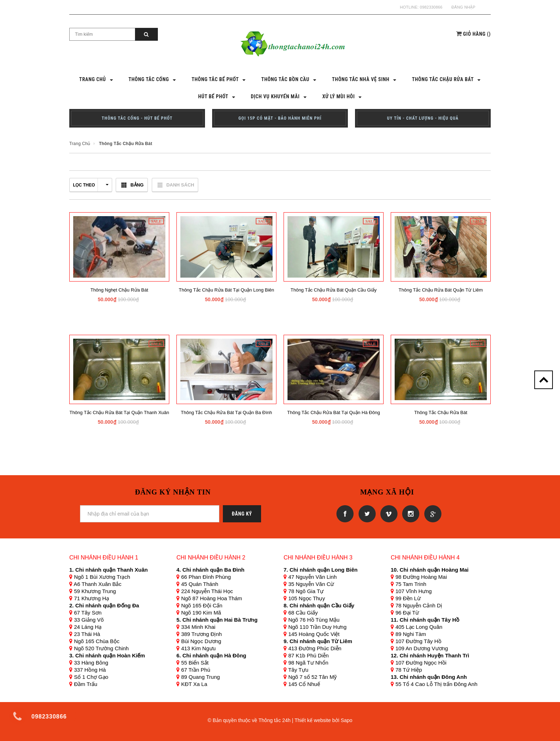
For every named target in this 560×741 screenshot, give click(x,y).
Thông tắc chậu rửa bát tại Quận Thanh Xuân (119, 412)
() (477, 34)
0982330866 (431, 7)
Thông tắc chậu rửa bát (441, 412)
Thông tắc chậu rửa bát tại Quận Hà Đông (334, 412)
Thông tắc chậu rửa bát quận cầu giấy (333, 290)
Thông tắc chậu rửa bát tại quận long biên (226, 290)
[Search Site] (102, 34)
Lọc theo (91, 185)
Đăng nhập (463, 7)
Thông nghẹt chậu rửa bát (119, 290)
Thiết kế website (313, 720)
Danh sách (180, 185)
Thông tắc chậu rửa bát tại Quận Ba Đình (226, 412)
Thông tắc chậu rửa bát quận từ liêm (441, 290)
